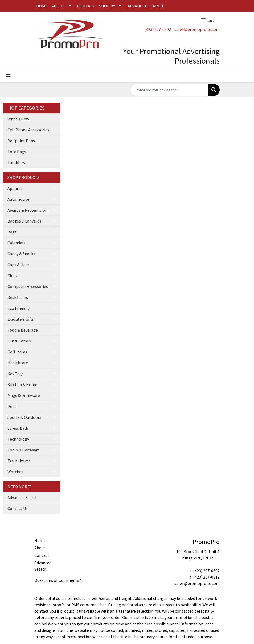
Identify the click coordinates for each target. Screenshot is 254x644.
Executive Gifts (21, 319)
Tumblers (16, 162)
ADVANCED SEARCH (145, 6)
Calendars (17, 243)
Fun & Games (19, 341)
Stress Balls (18, 428)
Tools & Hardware (24, 450)
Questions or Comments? (58, 580)
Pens (12, 406)
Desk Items (18, 297)
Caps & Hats (18, 265)
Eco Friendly (19, 308)
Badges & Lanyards (24, 221)
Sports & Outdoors (24, 417)
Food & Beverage (23, 330)
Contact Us (18, 508)
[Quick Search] (169, 90)
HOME (42, 6)
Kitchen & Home (22, 384)
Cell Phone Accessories (28, 130)
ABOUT (58, 6)
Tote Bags (17, 152)
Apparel (15, 188)
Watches (15, 472)
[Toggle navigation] (8, 77)
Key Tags (16, 374)
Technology (18, 439)
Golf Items (17, 352)
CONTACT (86, 6)
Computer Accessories (28, 286)
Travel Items (19, 461)
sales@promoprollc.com (197, 29)
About (40, 548)
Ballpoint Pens (21, 141)
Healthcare (18, 363)
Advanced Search (22, 497)
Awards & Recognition (27, 210)
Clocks (13, 275)
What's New (18, 119)
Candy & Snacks (21, 254)
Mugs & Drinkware (24, 395)
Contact (42, 555)
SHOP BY (107, 6)
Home (40, 540)
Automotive (18, 199)
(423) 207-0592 (158, 29)
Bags (12, 232)
